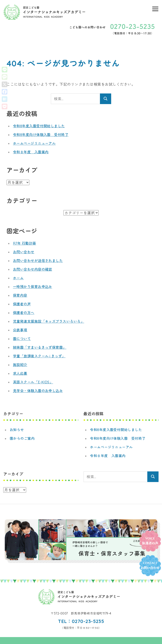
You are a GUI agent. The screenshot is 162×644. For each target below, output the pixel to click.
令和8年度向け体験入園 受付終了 (41, 135)
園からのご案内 (22, 438)
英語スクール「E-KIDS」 (33, 382)
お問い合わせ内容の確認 (33, 269)
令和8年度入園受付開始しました (39, 126)
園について (22, 339)
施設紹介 (20, 365)
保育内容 (20, 295)
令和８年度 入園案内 (31, 152)
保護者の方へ (24, 313)
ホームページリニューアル (34, 143)
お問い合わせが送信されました (38, 261)
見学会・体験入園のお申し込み (38, 391)
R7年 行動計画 (25, 243)
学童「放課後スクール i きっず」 (39, 356)
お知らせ (17, 430)
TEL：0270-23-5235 (81, 621)
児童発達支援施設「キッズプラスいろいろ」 (49, 321)
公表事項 (20, 330)
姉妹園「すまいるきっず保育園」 (40, 347)
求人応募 (20, 373)
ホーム (18, 278)
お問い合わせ (24, 252)
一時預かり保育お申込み (33, 287)
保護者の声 (22, 304)
